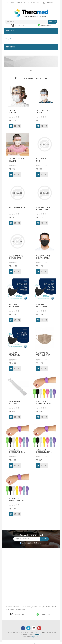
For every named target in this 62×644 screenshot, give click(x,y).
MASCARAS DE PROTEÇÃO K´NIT (43, 354)
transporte (38, 634)
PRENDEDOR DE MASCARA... (15, 402)
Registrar (10, 3)
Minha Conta (20, 3)
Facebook (23, 628)
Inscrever (25, 543)
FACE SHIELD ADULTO (14, 111)
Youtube (34, 628)
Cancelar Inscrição (36, 543)
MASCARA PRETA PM (17, 207)
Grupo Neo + (35, 637)
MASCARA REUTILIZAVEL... (15, 305)
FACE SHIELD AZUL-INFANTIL (44, 111)
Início (6, 39)
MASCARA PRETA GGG (43, 160)
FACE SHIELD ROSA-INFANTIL (17, 160)
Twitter (28, 628)
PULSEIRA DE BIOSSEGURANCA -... (44, 402)
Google (39, 628)
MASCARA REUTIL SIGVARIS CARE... (43, 209)
